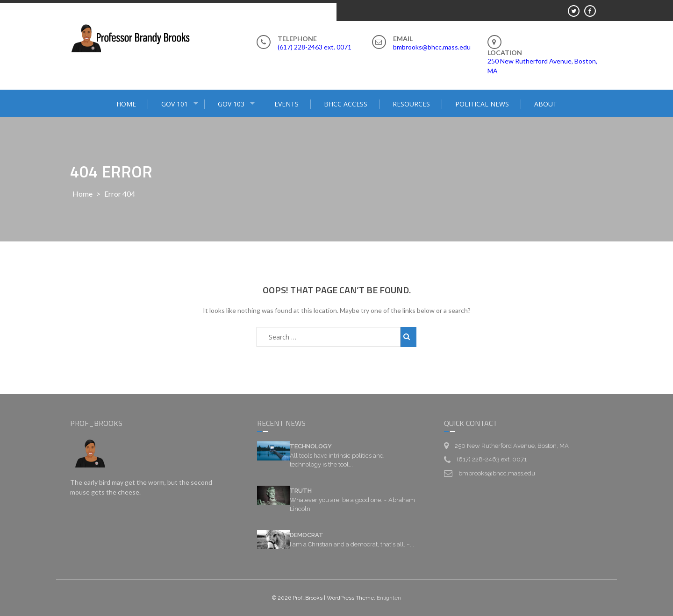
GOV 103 (231, 104)
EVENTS (286, 104)
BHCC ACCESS (346, 104)
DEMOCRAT (307, 535)
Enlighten (389, 598)
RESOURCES (411, 104)
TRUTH (301, 491)
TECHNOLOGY (311, 446)
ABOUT (546, 104)
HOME (126, 104)
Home (82, 194)
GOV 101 (175, 104)
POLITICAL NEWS (482, 104)
